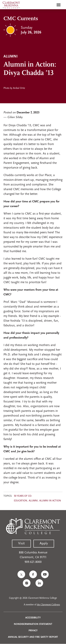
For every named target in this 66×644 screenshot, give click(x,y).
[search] (51, 5)
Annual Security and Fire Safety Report (33, 637)
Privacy (33, 631)
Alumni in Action (50, 501)
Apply (44, 544)
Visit (21, 544)
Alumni (33, 501)
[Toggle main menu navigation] (59, 5)
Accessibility (33, 618)
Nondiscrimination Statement (33, 624)
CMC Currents (21, 19)
